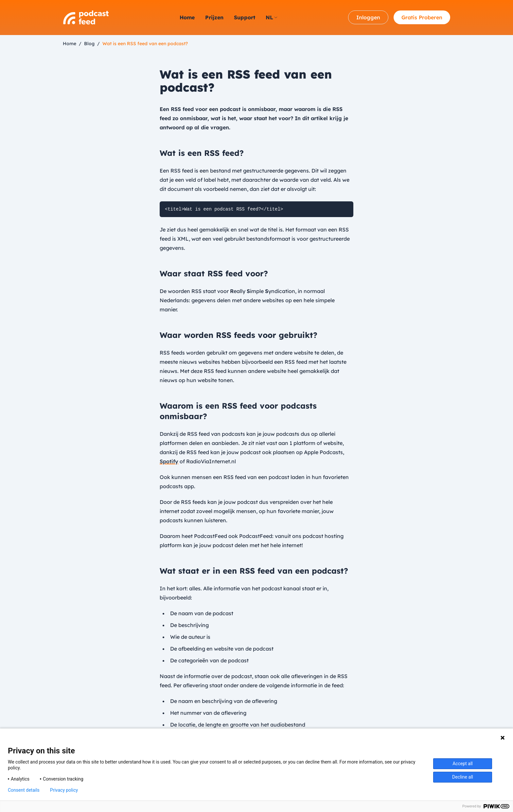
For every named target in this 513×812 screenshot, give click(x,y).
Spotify (169, 461)
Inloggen (368, 17)
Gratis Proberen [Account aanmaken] (422, 17)
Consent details (24, 790)
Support (245, 17)
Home (187, 17)
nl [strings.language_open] (272, 17)
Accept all (463, 764)
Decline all (463, 777)
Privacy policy (64, 790)
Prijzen (214, 17)
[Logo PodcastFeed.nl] (86, 18)
